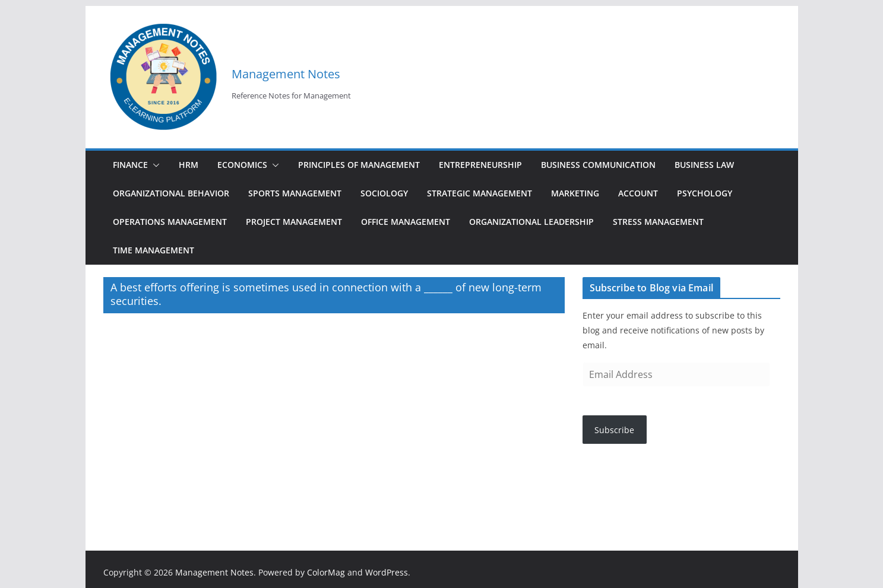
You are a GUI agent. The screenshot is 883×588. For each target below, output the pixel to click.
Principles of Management (359, 165)
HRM (189, 165)
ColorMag (326, 572)
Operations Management (170, 222)
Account (638, 193)
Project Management (294, 222)
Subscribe (614, 430)
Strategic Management (480, 193)
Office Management (406, 222)
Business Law (704, 165)
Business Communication (598, 165)
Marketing (575, 193)
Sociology (384, 193)
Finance (130, 165)
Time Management (154, 250)
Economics (242, 165)
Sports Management (295, 193)
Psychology (705, 193)
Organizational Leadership (531, 222)
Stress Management (658, 222)
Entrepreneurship (480, 165)
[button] (154, 165)
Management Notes (286, 74)
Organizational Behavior (171, 193)
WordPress (387, 572)
